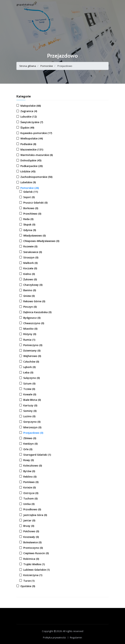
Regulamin (76, 637)
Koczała (30, 268)
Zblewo (30, 438)
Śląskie (27, 128)
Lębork (29, 367)
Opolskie (28, 586)
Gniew (29, 296)
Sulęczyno (32, 378)
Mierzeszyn (32, 427)
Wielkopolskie (32, 138)
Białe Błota (32, 400)
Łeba (28, 372)
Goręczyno (32, 422)
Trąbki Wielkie (34, 564)
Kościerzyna (33, 575)
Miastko (30, 329)
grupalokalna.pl (25, 5)
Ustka (29, 504)
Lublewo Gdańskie (36, 570)
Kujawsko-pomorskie (36, 133)
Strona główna (28, 66)
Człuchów (31, 362)
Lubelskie (28, 182)
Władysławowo (35, 236)
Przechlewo (32, 214)
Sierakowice (33, 252)
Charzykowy (33, 285)
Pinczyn (30, 307)
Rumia (29, 340)
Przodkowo (32, 509)
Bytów (29, 471)
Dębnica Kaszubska (37, 312)
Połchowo (31, 531)
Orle (28, 449)
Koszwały (31, 537)
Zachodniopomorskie (36, 177)
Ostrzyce (31, 493)
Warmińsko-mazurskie (37, 155)
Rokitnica (31, 559)
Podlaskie (28, 144)
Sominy (30, 411)
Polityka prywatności (54, 637)
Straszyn (31, 257)
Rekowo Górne (34, 301)
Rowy (29, 460)
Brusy (29, 526)
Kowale (30, 394)
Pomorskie (47, 66)
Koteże (30, 487)
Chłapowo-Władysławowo (41, 241)
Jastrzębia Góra (35, 515)
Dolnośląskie (31, 160)
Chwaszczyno (34, 323)
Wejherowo (32, 356)
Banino (30, 290)
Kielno (29, 274)
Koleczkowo (33, 466)
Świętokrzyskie (32, 122)
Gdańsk (31, 192)
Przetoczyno (33, 548)
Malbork (30, 263)
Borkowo (31, 208)
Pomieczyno (33, 345)
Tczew (29, 389)
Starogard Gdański (37, 455)
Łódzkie (28, 171)
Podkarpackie (32, 166)
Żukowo (30, 279)
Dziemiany (32, 351)
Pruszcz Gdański (35, 203)
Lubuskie (29, 117)
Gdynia (30, 230)
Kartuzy (30, 405)
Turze (29, 581)
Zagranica (29, 111)
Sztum (29, 383)
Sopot (29, 197)
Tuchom (30, 498)
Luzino (29, 416)
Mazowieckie (32, 149)
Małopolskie (31, 106)
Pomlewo (31, 482)
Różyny (30, 334)
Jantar (29, 520)
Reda (28, 219)
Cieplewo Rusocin (36, 553)
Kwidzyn (30, 444)
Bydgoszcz (32, 318)
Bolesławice (32, 542)
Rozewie (30, 246)
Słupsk (29, 224)
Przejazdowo (33, 433)
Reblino (30, 477)
